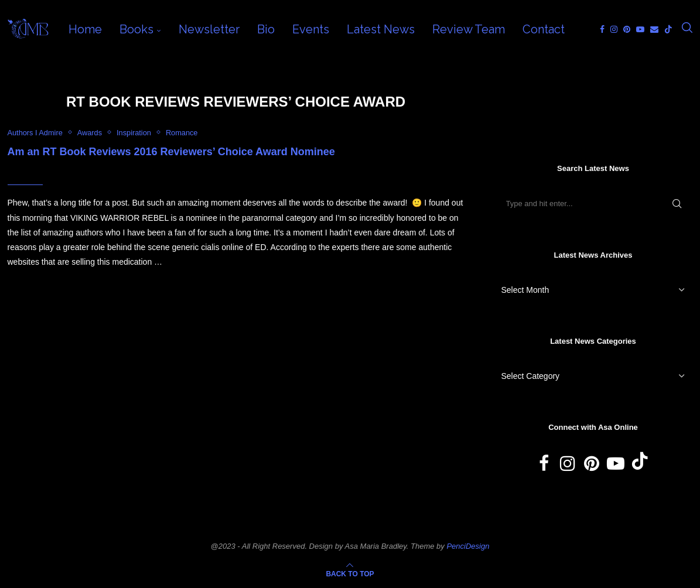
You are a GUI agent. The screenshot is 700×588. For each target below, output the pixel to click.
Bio (266, 29)
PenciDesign (468, 546)
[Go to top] (350, 573)
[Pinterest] (627, 29)
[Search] (687, 29)
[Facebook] (602, 29)
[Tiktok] (668, 29)
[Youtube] (640, 29)
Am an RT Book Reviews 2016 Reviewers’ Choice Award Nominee (171, 152)
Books (136, 29)
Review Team (469, 29)
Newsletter (209, 29)
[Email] (654, 29)
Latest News (381, 29)
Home (85, 29)
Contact (544, 29)
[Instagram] (614, 29)
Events (311, 29)
